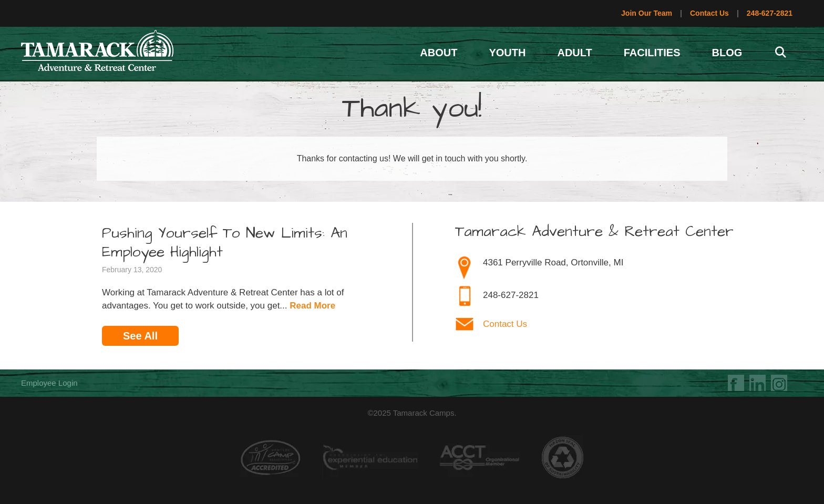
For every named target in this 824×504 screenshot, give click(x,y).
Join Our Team (647, 13)
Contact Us (709, 13)
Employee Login (49, 383)
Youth (507, 53)
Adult (574, 53)
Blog (727, 53)
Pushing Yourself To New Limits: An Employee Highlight (225, 243)
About (439, 53)
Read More (312, 306)
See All (140, 336)
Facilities (652, 53)
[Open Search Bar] (780, 53)
